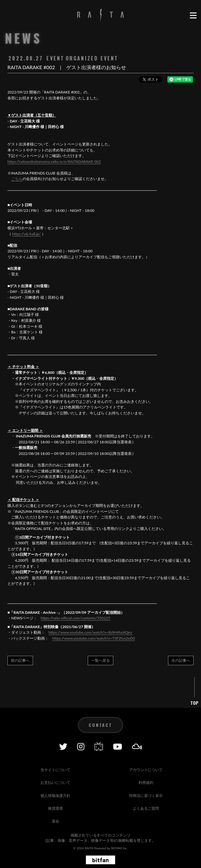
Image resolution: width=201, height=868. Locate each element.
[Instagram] (81, 746)
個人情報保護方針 (55, 796)
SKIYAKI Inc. (119, 848)
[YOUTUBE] (117, 746)
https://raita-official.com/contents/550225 (75, 618)
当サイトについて (55, 770)
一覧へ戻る (100, 660)
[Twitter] (63, 746)
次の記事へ (181, 660)
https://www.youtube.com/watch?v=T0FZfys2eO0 (94, 638)
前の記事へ (20, 660)
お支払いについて (55, 782)
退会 (55, 821)
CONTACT (100, 725)
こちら (17, 179)
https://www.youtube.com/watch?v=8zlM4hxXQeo (90, 632)
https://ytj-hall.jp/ (26, 234)
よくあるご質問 (146, 808)
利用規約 (146, 782)
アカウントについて (146, 770)
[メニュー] (193, 16)
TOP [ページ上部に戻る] (194, 703)
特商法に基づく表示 (146, 796)
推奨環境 (55, 808)
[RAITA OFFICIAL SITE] (100, 16)
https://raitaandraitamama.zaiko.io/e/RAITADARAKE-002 (54, 162)
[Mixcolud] (137, 746)
